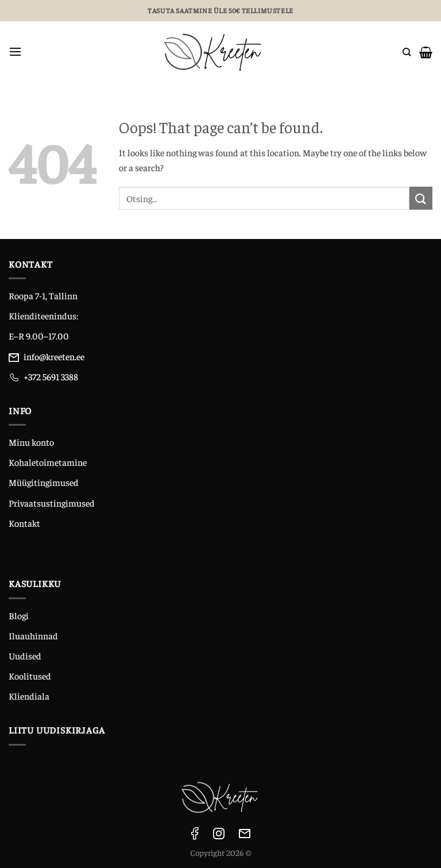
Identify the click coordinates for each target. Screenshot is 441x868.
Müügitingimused (44, 482)
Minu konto (31, 442)
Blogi (19, 615)
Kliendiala (29, 696)
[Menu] (16, 52)
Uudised (25, 655)
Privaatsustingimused (52, 503)
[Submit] (421, 198)
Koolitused (30, 676)
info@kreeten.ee (54, 356)
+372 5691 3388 (51, 376)
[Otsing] (407, 52)
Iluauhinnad (33, 635)
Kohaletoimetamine (48, 462)
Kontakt (24, 523)
